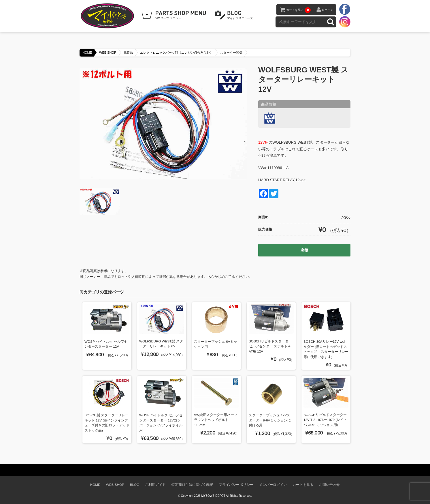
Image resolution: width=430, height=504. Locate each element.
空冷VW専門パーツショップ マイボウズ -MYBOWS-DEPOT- (108, 16)
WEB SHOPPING (175, 15)
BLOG (235, 15)
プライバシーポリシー (236, 485)
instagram (345, 22)
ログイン (327, 10)
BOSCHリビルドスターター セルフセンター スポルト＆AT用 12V (270, 346)
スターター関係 (231, 53)
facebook (345, 10)
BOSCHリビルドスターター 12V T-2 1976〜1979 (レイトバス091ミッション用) (325, 420)
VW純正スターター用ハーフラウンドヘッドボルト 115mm (216, 420)
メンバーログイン (273, 485)
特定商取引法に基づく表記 (192, 485)
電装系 (128, 53)
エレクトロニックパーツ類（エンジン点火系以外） (177, 53)
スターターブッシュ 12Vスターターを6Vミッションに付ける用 (270, 420)
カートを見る (298, 10)
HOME (87, 53)
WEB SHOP (108, 53)
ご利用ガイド (155, 485)
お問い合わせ (329, 485)
